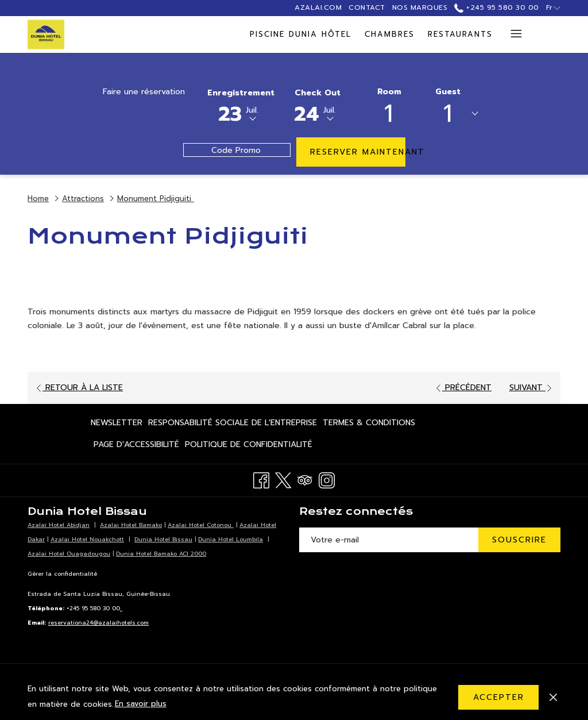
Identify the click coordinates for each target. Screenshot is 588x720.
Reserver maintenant (358, 152)
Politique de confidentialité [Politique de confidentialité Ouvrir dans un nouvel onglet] (249, 446)
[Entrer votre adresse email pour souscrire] (389, 540)
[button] (241, 105)
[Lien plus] (512, 34)
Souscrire (519, 540)
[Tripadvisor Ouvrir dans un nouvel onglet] (305, 480)
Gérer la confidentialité (62, 574)
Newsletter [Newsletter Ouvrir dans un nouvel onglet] (117, 425)
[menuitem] (157, 34)
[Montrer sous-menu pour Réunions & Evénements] (494, 34)
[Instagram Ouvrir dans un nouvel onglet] (327, 480)
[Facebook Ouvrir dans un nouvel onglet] (261, 480)
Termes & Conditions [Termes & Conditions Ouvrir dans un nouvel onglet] (369, 425)
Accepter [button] (499, 697)
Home (38, 199)
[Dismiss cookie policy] (553, 697)
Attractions (83, 199)
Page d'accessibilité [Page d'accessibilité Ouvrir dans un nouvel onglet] (136, 446)
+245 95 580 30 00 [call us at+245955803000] (496, 7)
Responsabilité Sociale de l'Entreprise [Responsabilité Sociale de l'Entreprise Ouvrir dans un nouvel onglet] (233, 425)
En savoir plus (141, 704)
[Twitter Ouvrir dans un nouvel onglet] (283, 480)
